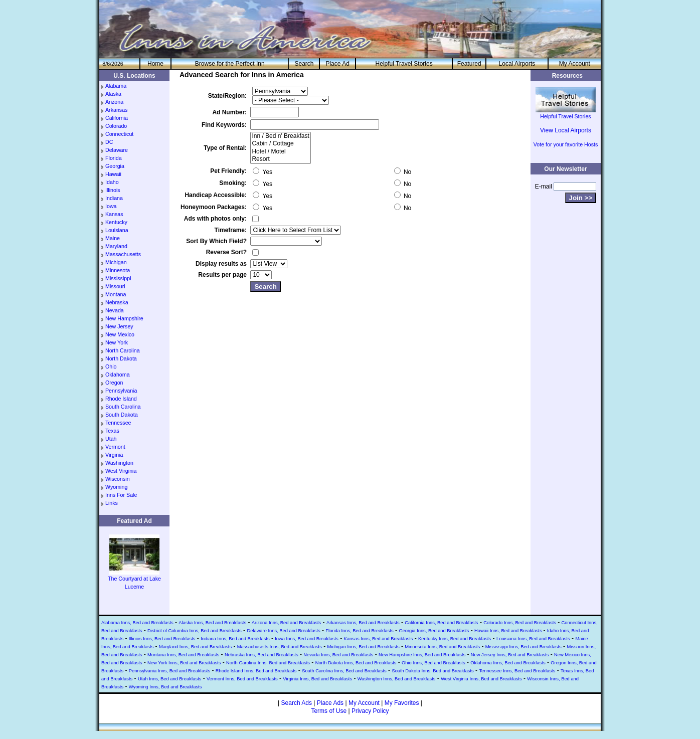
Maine (113, 238)
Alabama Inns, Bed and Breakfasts (137, 623)
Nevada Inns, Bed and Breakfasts (338, 655)
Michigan (116, 262)
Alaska (113, 94)
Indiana (114, 198)
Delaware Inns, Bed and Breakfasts (283, 631)
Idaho (112, 182)
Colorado (116, 126)
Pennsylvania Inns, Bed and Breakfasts (169, 671)
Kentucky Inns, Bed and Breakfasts (455, 639)
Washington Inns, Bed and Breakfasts (397, 679)
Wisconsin (118, 479)
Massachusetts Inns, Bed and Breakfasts (280, 647)
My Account (575, 64)
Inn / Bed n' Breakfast (280, 136)
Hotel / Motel (280, 152)
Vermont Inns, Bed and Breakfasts (242, 679)
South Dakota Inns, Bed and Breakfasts (432, 671)
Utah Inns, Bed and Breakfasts (170, 679)
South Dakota (122, 415)
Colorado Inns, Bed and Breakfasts (520, 623)
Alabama (116, 86)
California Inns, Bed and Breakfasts (441, 623)
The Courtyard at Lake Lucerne (134, 580)
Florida (114, 158)
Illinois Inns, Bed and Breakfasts (162, 639)
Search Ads (297, 703)
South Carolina (123, 407)
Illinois (113, 190)
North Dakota (121, 358)
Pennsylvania (121, 391)
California (117, 118)
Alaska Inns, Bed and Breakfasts (212, 623)
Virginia (114, 455)
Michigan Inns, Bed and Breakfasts (363, 647)
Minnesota (118, 270)
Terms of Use (329, 711)
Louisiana (117, 230)
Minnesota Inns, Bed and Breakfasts (442, 647)
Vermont (115, 447)
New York (117, 342)
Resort (280, 159)
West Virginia (121, 471)
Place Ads (330, 703)
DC (109, 142)
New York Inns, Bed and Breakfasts (184, 663)
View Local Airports (566, 130)
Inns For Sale (121, 495)
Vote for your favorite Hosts (566, 144)
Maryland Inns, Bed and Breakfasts (195, 647)
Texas (112, 431)
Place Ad (337, 64)
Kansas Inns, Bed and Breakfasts (378, 639)
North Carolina (123, 350)
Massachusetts (123, 254)
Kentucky (116, 222)
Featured (469, 64)
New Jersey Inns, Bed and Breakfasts (510, 655)
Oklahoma (118, 375)
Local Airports (517, 64)
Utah (111, 439)
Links (112, 503)
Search (304, 64)
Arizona (114, 102)
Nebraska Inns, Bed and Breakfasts (261, 655)
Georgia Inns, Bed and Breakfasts (434, 631)
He (155, 64)
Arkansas (116, 110)
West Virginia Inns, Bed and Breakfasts (481, 679)
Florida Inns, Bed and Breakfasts (359, 631)
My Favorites (402, 703)
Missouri (115, 286)
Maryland (116, 246)
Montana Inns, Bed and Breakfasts (183, 655)
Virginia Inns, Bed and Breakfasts (317, 679)
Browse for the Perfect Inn (230, 64)
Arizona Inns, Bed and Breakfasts (286, 623)
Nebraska (117, 302)
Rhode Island (121, 399)
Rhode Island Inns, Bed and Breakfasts (256, 671)
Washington (119, 463)
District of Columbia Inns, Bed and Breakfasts (195, 631)
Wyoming (116, 487)
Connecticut (119, 134)
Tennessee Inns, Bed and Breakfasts (517, 671)
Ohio (111, 366)
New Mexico (120, 334)
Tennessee (118, 423)
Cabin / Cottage (280, 144)
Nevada (115, 310)
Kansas (114, 214)
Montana (116, 294)
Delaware (117, 150)
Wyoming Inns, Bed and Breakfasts (165, 687)
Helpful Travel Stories (404, 64)
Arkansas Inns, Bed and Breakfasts (363, 623)
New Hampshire (124, 318)
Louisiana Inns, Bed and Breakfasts (533, 639)
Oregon (114, 383)
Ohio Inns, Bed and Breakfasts (433, 663)
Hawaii (113, 174)
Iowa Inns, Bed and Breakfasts (307, 639)
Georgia (115, 166)
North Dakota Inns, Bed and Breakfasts (356, 663)
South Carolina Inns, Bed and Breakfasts (344, 671)
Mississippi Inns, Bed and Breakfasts (523, 647)
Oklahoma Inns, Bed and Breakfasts (508, 663)
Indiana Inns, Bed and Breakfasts (235, 639)
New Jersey (119, 326)
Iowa (111, 206)
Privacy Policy (370, 711)
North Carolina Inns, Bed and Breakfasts (268, 663)
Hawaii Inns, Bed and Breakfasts (509, 631)
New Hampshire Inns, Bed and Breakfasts (422, 655)
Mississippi (118, 278)
